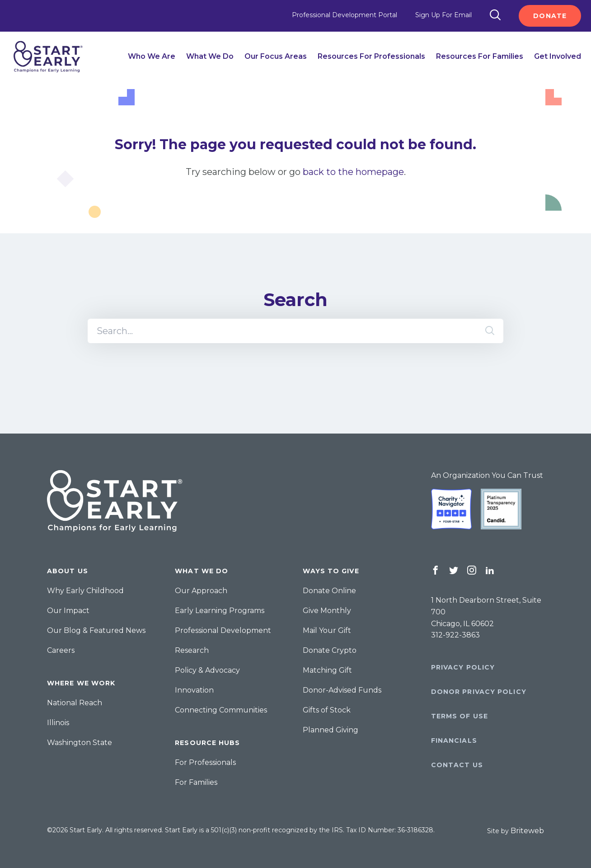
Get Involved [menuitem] (558, 56)
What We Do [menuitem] (210, 56)
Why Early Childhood (85, 591)
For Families (196, 782)
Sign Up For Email (443, 15)
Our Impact (68, 611)
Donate (550, 16)
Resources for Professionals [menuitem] (371, 56)
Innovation (194, 690)
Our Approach (201, 591)
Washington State (80, 743)
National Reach (75, 703)
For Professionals (205, 762)
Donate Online (329, 591)
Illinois (58, 723)
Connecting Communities (221, 710)
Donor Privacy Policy (479, 692)
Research (192, 650)
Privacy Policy (463, 667)
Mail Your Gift (327, 630)
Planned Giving (331, 730)
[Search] (495, 16)
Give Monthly (327, 611)
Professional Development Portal (345, 15)
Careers (61, 650)
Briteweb (527, 831)
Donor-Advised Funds (342, 690)
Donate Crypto (330, 650)
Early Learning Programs (220, 611)
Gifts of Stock (327, 710)
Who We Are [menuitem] (152, 56)
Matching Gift (327, 670)
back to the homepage (353, 172)
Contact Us (457, 765)
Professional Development (223, 630)
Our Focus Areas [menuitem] (276, 56)
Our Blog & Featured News (96, 630)
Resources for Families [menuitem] (480, 56)
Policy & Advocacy (207, 670)
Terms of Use (460, 716)
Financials (454, 741)
